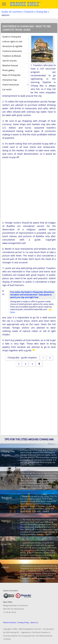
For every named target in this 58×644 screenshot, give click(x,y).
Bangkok (7, 498)
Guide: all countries (12, 12)
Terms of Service (10, 622)
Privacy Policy (23, 622)
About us (34, 622)
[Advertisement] (29, 191)
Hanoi (5, 567)
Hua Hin (6, 544)
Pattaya (6, 521)
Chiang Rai (8, 474)
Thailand (29, 12)
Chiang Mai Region (8, 453)
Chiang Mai (41, 12)
